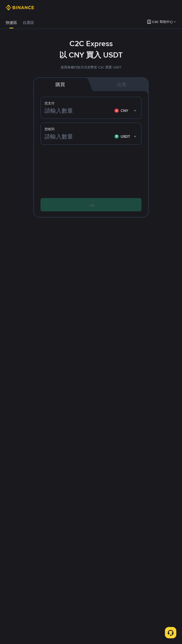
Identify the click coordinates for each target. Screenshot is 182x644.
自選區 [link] (28, 23)
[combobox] (126, 111)
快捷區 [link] (11, 23)
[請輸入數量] (79, 111)
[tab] (11, 23)
